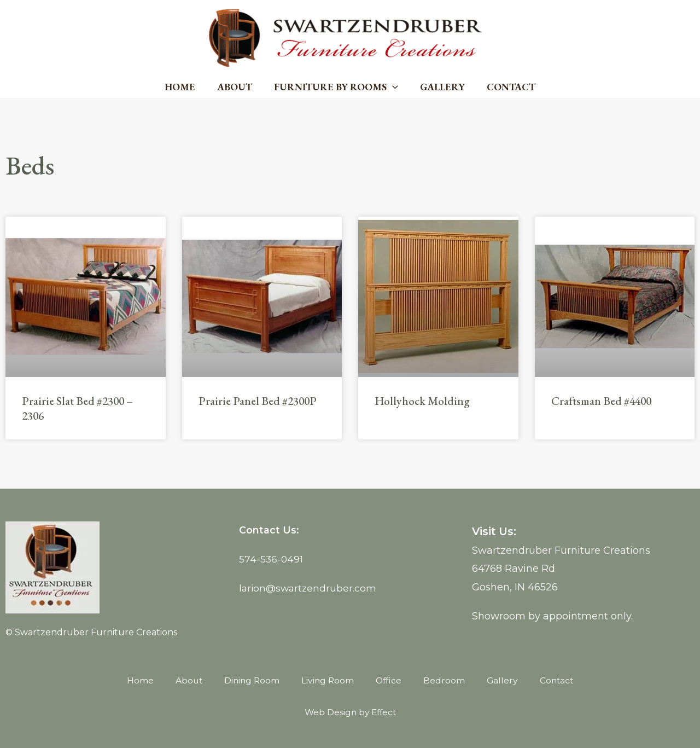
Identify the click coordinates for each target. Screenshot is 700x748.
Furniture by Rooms (336, 87)
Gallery (440, 87)
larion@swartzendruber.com (309, 588)
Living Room (328, 680)
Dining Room (250, 680)
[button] (392, 87)
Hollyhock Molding (422, 401)
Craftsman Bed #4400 (601, 401)
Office (390, 680)
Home (184, 87)
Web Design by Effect (350, 712)
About (237, 87)
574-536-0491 (272, 559)
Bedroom (446, 680)
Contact (507, 87)
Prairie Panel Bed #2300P (258, 401)
